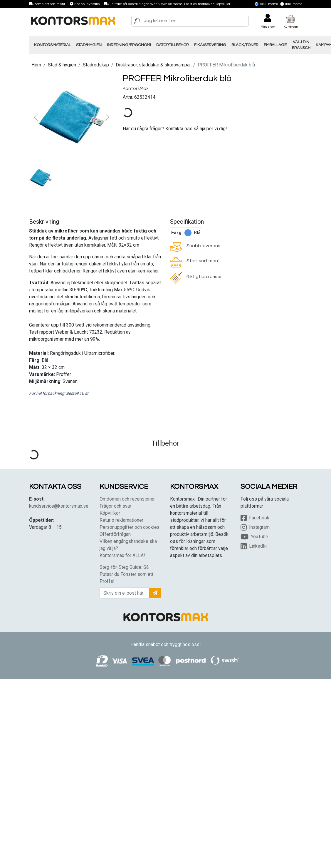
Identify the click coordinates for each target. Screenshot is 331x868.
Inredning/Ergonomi (129, 45)
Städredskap (96, 65)
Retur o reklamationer (121, 520)
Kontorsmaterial (52, 45)
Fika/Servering (210, 45)
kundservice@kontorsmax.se (59, 506)
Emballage (275, 45)
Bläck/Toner (245, 45)
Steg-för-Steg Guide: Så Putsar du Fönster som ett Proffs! (126, 574)
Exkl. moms (266, 4)
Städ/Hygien (89, 45)
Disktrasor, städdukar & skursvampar (153, 65)
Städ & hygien (62, 65)
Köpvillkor (110, 513)
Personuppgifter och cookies (130, 527)
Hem (36, 65)
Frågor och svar (115, 506)
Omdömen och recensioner (127, 499)
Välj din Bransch (301, 45)
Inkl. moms (291, 4)
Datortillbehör (173, 45)
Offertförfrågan (115, 534)
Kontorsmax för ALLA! (122, 555)
